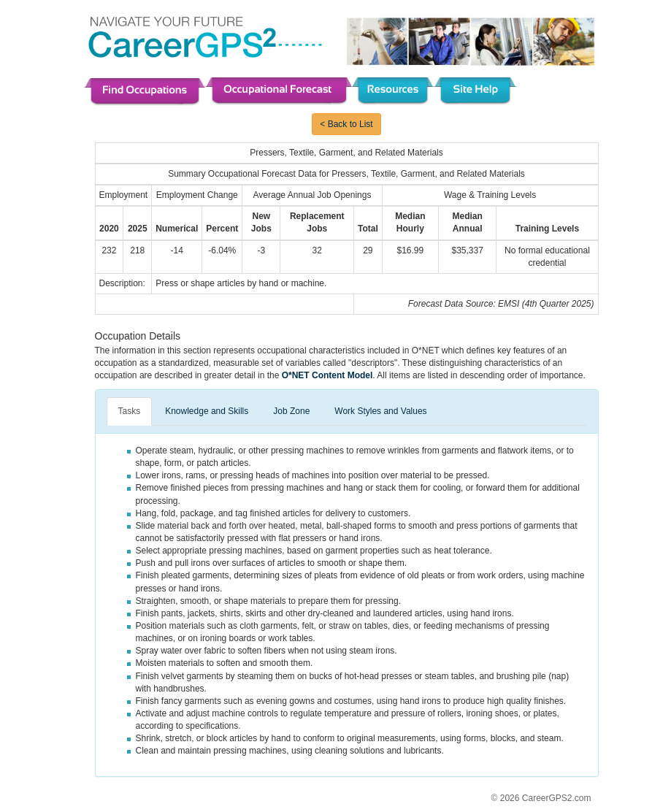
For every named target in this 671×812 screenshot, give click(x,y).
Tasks (130, 411)
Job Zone (291, 411)
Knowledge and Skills (207, 411)
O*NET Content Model (327, 375)
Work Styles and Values (380, 411)
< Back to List (346, 124)
